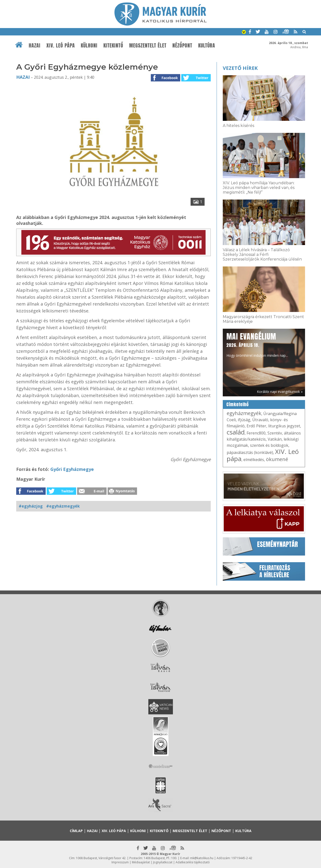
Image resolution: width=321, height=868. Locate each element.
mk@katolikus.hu (202, 858)
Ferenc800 (256, 433)
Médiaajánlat (141, 862)
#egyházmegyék (63, 506)
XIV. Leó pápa (61, 46)
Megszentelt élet (148, 46)
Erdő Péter (256, 426)
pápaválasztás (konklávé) (250, 452)
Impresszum (120, 862)
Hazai (35, 46)
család (236, 432)
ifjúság (244, 420)
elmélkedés (254, 460)
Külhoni (89, 46)
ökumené (277, 459)
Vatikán (275, 439)
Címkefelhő (238, 404)
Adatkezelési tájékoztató (193, 862)
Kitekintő (113, 46)
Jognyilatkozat (163, 862)
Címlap (76, 831)
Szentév (275, 433)
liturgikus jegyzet (284, 426)
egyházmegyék (244, 413)
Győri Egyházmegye (72, 469)
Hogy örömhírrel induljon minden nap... (257, 344)
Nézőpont (182, 46)
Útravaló (260, 420)
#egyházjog (31, 506)
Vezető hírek (240, 68)
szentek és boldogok (269, 445)
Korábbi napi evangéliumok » (280, 392)
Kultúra (207, 46)
